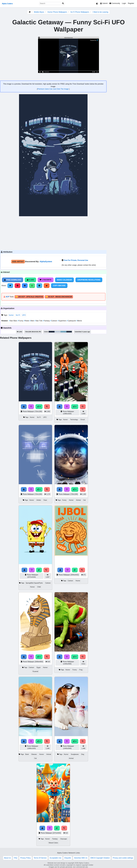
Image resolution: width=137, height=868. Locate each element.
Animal (78, 500)
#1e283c (52, 332)
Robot (27, 321)
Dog (83, 754)
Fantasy (47, 321)
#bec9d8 (57, 332)
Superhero (62, 321)
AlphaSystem (46, 261)
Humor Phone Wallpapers (57, 12)
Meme (79, 321)
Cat (84, 500)
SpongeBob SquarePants (34, 583)
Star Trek (39, 321)
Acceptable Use (56, 858)
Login (124, 3)
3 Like (30, 280)
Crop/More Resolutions (89, 280)
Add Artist (18, 261)
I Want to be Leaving (100, 12)
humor (11, 315)
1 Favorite (46, 280)
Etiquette (68, 858)
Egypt (39, 667)
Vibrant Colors (53, 843)
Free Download (13, 280)
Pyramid (35, 671)
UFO (24, 315)
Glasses (34, 754)
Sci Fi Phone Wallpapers (80, 12)
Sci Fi (18, 315)
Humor (32, 417)
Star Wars (13, 321)
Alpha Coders (7, 4)
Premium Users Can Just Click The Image (53, 89)
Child (39, 587)
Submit (104, 3)
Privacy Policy (25, 858)
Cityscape (64, 839)
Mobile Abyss (39, 12)
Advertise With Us (81, 858)
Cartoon (54, 321)
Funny (21, 321)
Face (45, 500)
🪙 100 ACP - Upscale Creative (29, 297)
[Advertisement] (53, 233)
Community (115, 3)
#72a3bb (63, 332)
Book (27, 754)
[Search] (63, 3)
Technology (74, 420)
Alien (32, 321)
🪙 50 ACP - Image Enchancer (59, 297)
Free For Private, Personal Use (76, 260)
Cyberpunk (72, 321)
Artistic (39, 500)
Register (131, 3)
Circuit (83, 420)
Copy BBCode (59, 286)
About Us (7, 858)
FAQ (16, 858)
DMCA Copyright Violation (100, 858)
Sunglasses (75, 754)
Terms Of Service (40, 858)
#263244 (69, 332)
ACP (7, 297)
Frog (81, 670)
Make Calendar (64, 280)
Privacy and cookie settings (123, 858)
